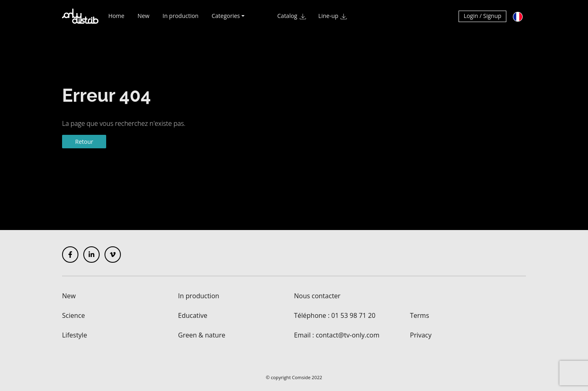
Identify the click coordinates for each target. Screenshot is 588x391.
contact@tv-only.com (347, 335)
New (144, 19)
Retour (84, 142)
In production (180, 19)
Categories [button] (226, 19)
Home (116, 19)
